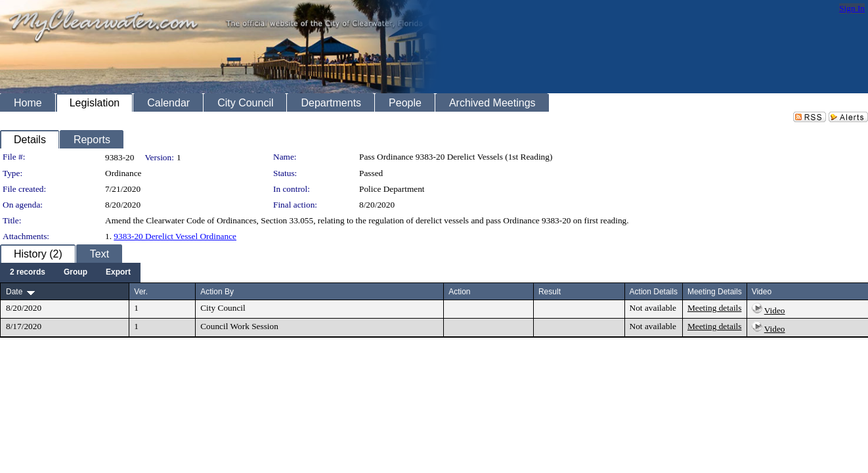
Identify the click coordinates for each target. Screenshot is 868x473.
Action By (217, 292)
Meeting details (715, 308)
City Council (223, 308)
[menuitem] (28, 273)
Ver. (141, 292)
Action (459, 292)
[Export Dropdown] (118, 273)
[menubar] (70, 273)
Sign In (852, 8)
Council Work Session (239, 326)
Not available (653, 308)
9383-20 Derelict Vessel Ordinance (175, 236)
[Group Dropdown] (76, 273)
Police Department (392, 189)
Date (14, 292)
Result (550, 292)
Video (775, 310)
